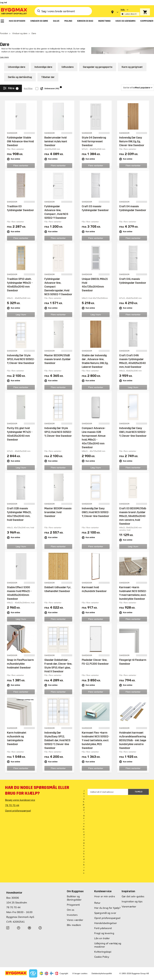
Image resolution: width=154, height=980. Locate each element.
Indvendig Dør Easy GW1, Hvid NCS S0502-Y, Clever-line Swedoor (133, 427)
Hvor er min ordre (105, 892)
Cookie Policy (102, 952)
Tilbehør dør (48, 72)
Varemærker (129, 902)
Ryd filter (28, 84)
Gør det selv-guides (133, 892)
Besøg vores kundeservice (20, 795)
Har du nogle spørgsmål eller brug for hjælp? (37, 786)
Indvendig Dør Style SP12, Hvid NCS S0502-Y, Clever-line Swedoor (58, 427)
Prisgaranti (73, 900)
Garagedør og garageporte (98, 62)
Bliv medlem (74, 920)
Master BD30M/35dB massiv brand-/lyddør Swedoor (58, 355)
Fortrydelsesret (103, 923)
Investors (72, 910)
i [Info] (61, 82)
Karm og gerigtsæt (132, 62)
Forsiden (4, 29)
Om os (71, 905)
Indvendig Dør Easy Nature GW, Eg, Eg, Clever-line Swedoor (132, 137)
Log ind (3, 2)
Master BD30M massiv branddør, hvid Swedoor (58, 507)
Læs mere (4, 52)
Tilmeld (139, 787)
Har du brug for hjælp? (107, 903)
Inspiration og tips (132, 897)
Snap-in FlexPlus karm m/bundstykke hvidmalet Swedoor (20, 659)
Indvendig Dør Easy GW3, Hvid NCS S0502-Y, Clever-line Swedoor (96, 507)
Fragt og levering (104, 928)
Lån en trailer (102, 933)
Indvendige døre (43, 62)
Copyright (64, 969)
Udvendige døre (17, 62)
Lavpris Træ (40, 978)
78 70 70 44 (12, 800)
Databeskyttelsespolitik (102, 969)
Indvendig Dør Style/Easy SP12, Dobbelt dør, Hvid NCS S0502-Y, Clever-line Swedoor (57, 735)
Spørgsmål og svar (105, 908)
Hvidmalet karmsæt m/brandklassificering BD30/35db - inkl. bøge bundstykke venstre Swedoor (133, 735)
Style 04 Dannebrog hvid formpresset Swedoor (94, 137)
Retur (97, 898)
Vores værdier (75, 915)
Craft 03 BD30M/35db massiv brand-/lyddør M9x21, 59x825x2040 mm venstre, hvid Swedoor (133, 511)
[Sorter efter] (138, 83)
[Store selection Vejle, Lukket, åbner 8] (130, 12)
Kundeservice (103, 886)
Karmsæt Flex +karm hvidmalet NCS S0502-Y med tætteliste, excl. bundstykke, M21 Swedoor (96, 735)
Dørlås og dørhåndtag (20, 72)
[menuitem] (2, 21)
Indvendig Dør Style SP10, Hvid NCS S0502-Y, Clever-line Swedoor (21, 355)
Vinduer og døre (20, 29)
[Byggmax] (14, 11)
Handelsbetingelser (106, 918)
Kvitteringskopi (103, 947)
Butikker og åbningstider (74, 893)
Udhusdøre (68, 62)
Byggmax (30, 978)
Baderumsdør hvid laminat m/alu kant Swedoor (56, 137)
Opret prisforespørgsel (18, 806)
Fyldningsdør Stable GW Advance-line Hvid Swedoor (20, 137)
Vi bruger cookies (80, 969)
